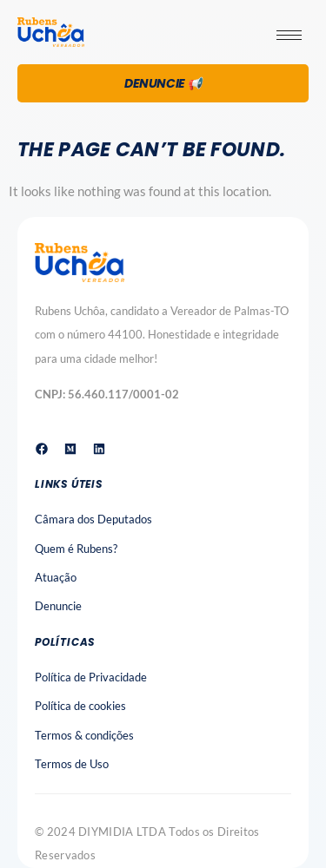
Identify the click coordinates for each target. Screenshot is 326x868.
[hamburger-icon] (289, 35)
